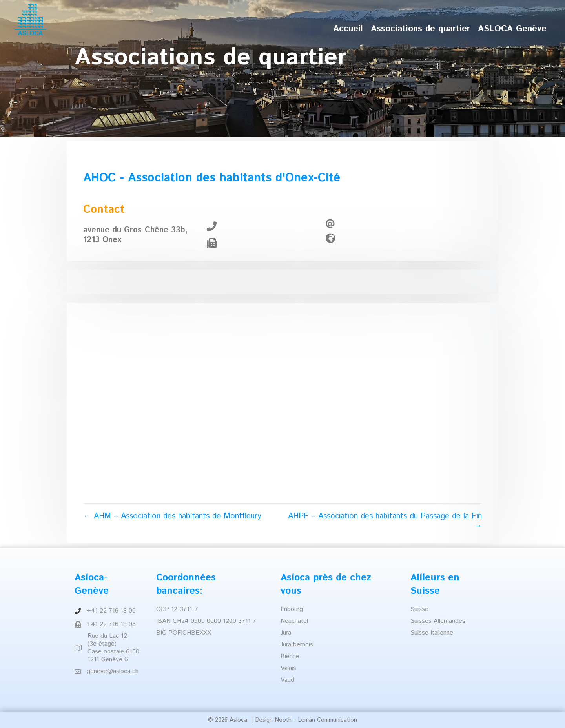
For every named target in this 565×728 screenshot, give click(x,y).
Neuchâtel (294, 621)
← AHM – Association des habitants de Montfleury (172, 516)
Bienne (290, 656)
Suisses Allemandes (438, 621)
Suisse (419, 609)
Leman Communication (327, 720)
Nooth (283, 720)
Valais (288, 668)
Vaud (287, 680)
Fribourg (292, 609)
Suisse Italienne (432, 633)
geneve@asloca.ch (113, 671)
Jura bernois (297, 645)
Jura (286, 633)
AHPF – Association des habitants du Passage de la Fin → (385, 521)
